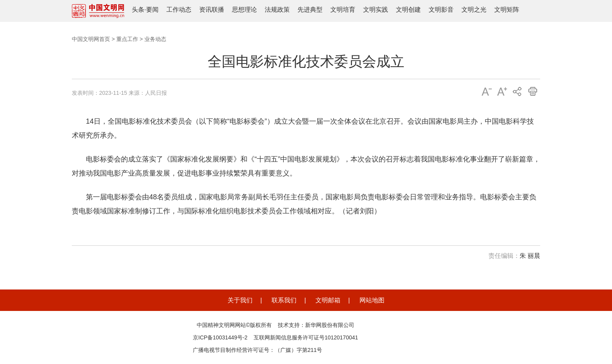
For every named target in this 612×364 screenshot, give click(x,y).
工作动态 (179, 10)
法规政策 (277, 10)
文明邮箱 (328, 300)
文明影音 (441, 10)
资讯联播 (212, 10)
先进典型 (310, 10)
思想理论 (244, 10)
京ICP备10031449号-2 (220, 337)
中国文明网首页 (91, 39)
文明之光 (474, 10)
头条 (138, 10)
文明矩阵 (507, 10)
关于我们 (240, 300)
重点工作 (127, 39)
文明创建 (408, 10)
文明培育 (343, 10)
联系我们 (284, 300)
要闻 (152, 10)
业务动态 (155, 39)
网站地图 (372, 300)
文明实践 (375, 10)
